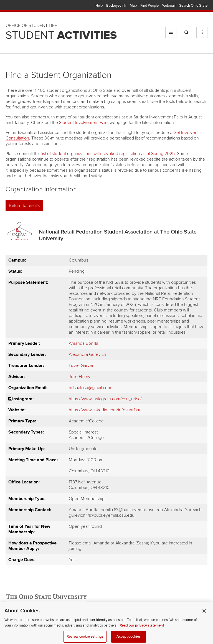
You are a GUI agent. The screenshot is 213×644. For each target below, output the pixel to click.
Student (61, 36)
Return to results (24, 206)
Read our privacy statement (142, 627)
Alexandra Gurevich (88, 354)
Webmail (169, 6)
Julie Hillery (80, 377)
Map (133, 6)
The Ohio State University (17, 6)
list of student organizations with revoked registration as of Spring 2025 (108, 154)
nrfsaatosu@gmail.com (90, 388)
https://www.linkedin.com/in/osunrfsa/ (105, 410)
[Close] (204, 613)
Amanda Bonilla (83, 343)
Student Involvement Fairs (84, 123)
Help (99, 6)
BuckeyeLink (116, 6)
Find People (149, 6)
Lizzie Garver (81, 366)
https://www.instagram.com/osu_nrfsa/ (105, 399)
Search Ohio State (193, 6)
